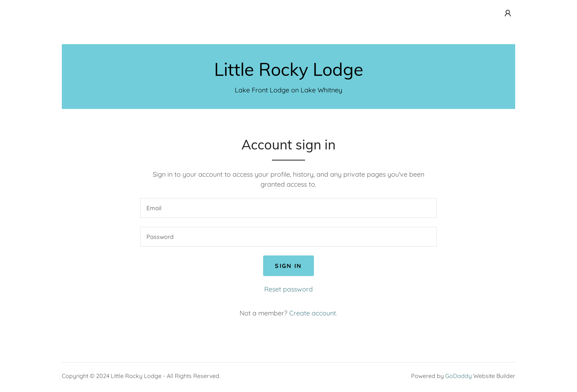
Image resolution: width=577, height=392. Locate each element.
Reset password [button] (288, 289)
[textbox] (288, 208)
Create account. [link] (313, 313)
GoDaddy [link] (459, 376)
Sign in (288, 266)
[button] (508, 13)
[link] (289, 73)
